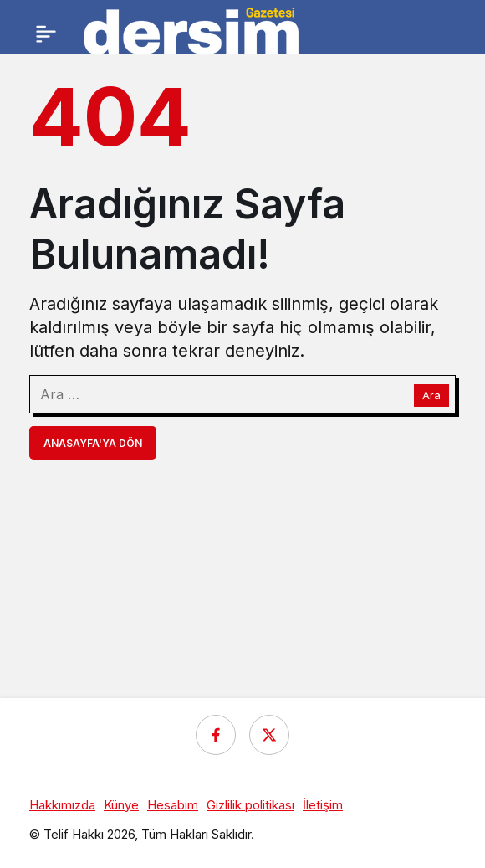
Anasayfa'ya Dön (93, 443)
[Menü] (46, 33)
